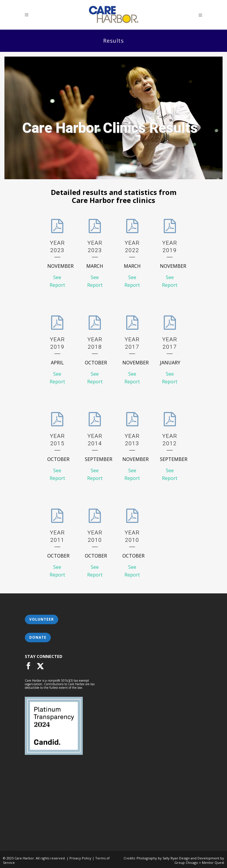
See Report (57, 281)
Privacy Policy (80, 858)
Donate (38, 637)
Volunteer (42, 619)
